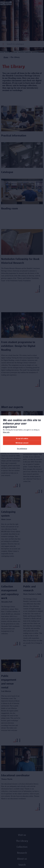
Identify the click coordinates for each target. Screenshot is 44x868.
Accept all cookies (22, 438)
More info (6, 432)
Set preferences (22, 448)
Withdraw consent (22, 443)
